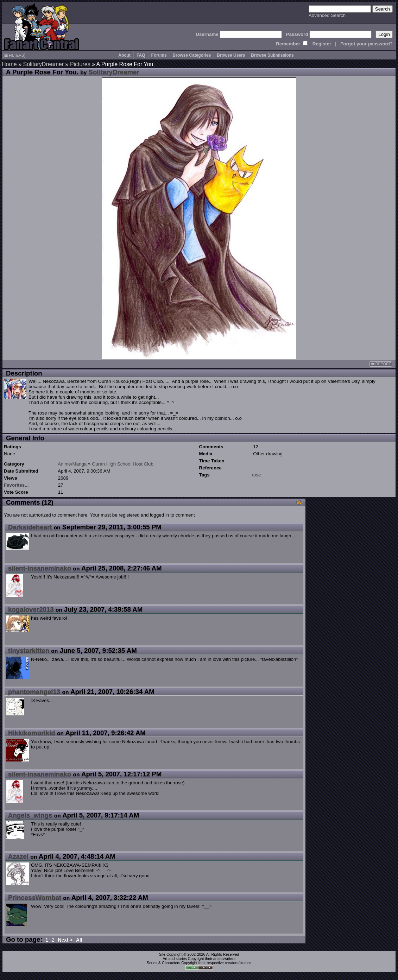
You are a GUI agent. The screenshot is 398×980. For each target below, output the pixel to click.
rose (257, 475)
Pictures (80, 64)
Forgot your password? (367, 44)
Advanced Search (327, 15)
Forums (159, 55)
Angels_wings (30, 815)
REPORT (381, 364)
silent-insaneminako (40, 568)
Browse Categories (192, 55)
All (79, 940)
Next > (65, 940)
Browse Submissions (272, 55)
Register (322, 44)
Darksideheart (30, 527)
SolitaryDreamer (43, 64)
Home (9, 64)
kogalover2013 (31, 609)
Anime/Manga (72, 464)
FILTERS (14, 55)
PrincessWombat (35, 897)
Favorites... (16, 485)
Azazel (18, 856)
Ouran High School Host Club (123, 464)
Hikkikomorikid (32, 733)
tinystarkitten (29, 650)
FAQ (141, 55)
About (124, 55)
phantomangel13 (34, 692)
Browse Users (231, 55)
